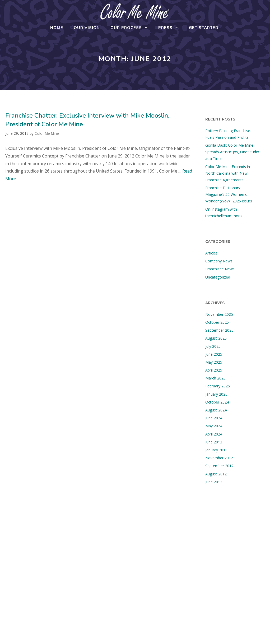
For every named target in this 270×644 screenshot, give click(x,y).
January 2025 (216, 394)
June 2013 (214, 442)
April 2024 (214, 434)
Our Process (132, 28)
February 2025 (218, 386)
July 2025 (213, 346)
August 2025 (216, 338)
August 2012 (216, 474)
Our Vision (87, 28)
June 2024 (214, 418)
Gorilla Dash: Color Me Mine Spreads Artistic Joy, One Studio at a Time (232, 152)
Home (57, 28)
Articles (211, 253)
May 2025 (214, 362)
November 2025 (219, 314)
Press (171, 28)
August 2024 (216, 410)
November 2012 (219, 458)
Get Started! (204, 28)
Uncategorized (218, 277)
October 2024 (217, 402)
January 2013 (216, 450)
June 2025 (214, 354)
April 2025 (214, 370)
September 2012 (219, 466)
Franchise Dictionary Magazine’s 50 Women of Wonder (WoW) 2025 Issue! (229, 194)
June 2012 (214, 482)
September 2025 (219, 330)
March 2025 (215, 378)
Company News (219, 261)
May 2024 (214, 426)
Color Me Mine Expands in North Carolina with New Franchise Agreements (228, 173)
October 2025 (217, 322)
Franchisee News (220, 269)
